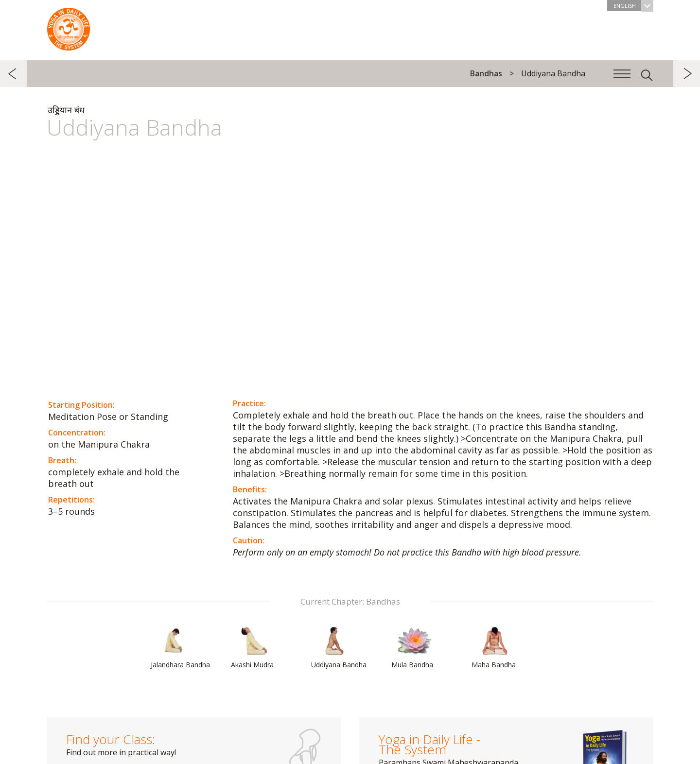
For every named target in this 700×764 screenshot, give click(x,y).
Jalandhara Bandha (180, 648)
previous (13, 74)
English (633, 6)
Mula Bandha (415, 648)
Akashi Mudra (254, 648)
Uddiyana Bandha (339, 648)
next (687, 74)
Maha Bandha (495, 648)
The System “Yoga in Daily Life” (69, 27)
